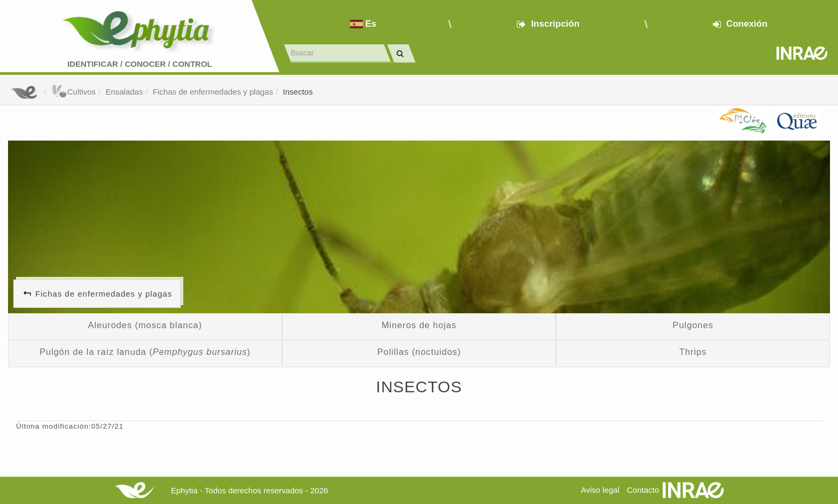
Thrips (693, 352)
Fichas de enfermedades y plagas (213, 92)
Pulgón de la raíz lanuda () (145, 352)
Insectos (298, 92)
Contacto (643, 490)
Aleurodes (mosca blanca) (145, 325)
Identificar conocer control (140, 64)
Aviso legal (600, 490)
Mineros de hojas (419, 325)
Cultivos (73, 92)
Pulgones (693, 325)
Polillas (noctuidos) (419, 352)
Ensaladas (124, 92)
